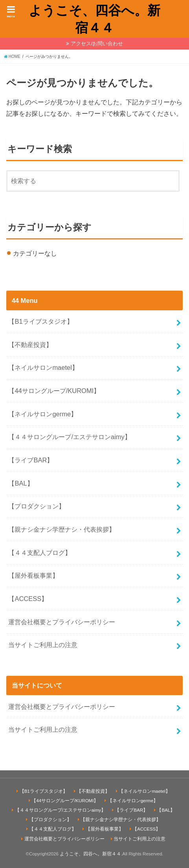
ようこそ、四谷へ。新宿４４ (94, 19)
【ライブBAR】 (31, 460)
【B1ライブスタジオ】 (40, 321)
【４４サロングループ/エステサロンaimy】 (69, 437)
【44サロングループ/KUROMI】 (54, 391)
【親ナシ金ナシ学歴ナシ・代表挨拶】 (62, 529)
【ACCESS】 (28, 599)
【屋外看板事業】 (33, 575)
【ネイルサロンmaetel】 (43, 367)
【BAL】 (21, 483)
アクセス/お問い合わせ (97, 44)
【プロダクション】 (37, 506)
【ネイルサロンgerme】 (43, 414)
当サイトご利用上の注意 (43, 645)
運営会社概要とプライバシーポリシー (62, 622)
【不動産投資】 (30, 345)
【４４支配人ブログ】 (40, 553)
